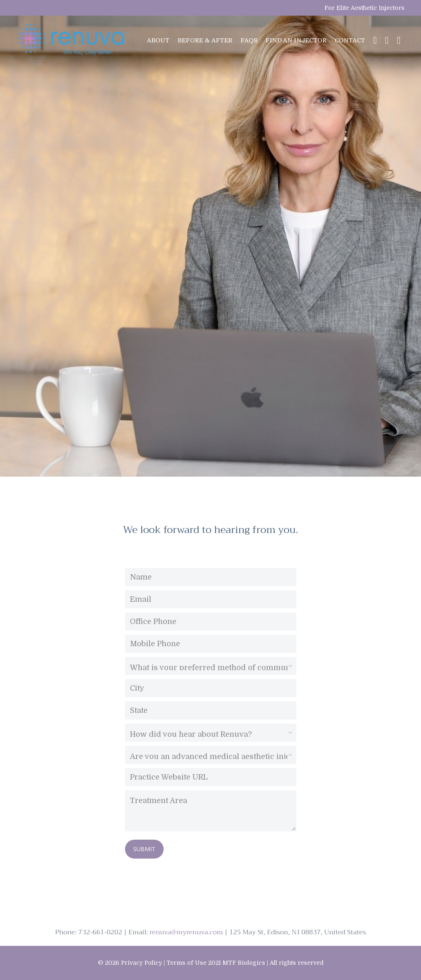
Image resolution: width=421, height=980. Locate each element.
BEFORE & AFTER (205, 40)
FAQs (249, 40)
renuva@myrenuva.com (186, 932)
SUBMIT (144, 849)
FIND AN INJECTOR (296, 40)
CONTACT (350, 40)
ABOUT (158, 40)
